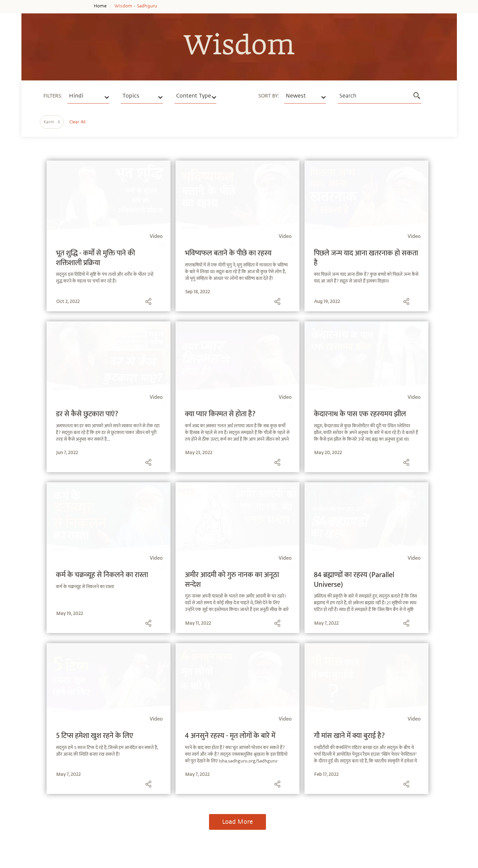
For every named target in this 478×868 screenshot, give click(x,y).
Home (100, 6)
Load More (237, 822)
